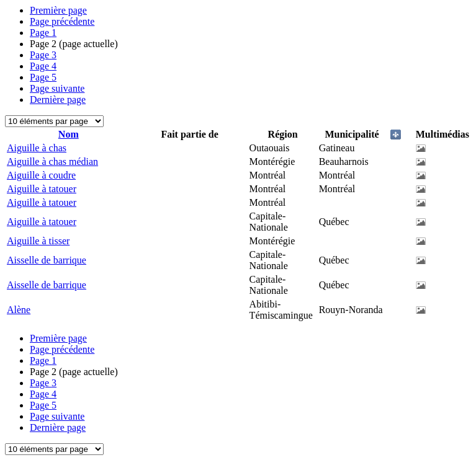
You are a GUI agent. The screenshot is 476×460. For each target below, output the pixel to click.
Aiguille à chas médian (52, 161)
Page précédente (62, 21)
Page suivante (57, 88)
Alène (19, 310)
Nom (69, 134)
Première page (58, 10)
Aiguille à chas (37, 148)
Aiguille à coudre (41, 175)
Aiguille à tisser (38, 241)
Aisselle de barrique (47, 260)
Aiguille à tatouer (42, 189)
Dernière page (58, 100)
